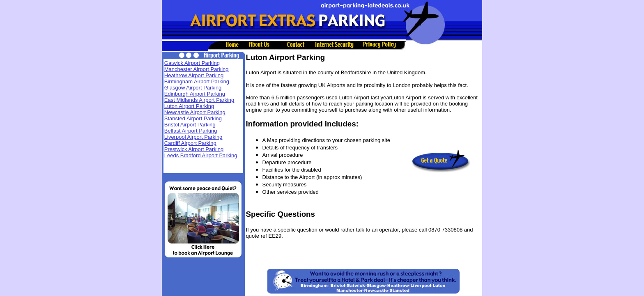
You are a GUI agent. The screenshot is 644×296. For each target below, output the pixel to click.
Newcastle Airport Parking (195, 112)
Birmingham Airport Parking (197, 81)
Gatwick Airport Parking (192, 63)
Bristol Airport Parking (190, 125)
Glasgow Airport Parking (193, 88)
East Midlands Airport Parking (199, 100)
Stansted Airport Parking (193, 118)
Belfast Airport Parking (191, 131)
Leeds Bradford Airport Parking (201, 155)
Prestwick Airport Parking (194, 149)
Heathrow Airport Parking (194, 75)
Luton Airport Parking (189, 106)
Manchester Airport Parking (197, 69)
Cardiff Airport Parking (190, 143)
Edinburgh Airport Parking (195, 94)
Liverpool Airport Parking (193, 137)
